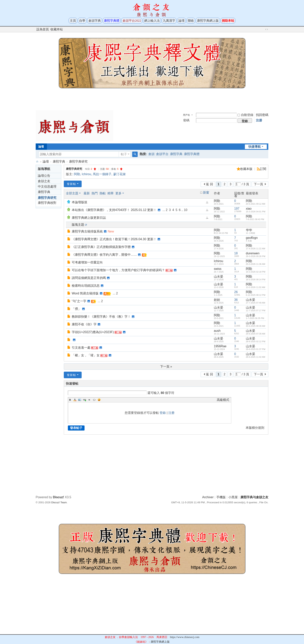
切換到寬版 (267, 29)
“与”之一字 (79, 301)
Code (94, 400)
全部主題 (72, 193)
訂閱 (263, 169)
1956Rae (220, 346)
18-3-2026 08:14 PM (256, 280)
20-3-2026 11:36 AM (256, 264)
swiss (218, 269)
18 (236, 253)
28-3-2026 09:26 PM (256, 256)
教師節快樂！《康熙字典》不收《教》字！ (101, 317)
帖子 (124, 154)
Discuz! (58, 497)
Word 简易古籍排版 (85, 293)
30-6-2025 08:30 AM (256, 326)
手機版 (221, 497)
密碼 (186, 120)
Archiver (208, 497)
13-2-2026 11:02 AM (256, 287)
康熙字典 (176, 154)
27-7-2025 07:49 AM (256, 303)
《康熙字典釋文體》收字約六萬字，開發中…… (104, 255)
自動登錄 (245, 115)
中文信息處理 (47, 187)
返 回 (209, 184)
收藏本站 (57, 29)
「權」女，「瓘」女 (86, 355)
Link (85, 400)
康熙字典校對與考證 (47, 203)
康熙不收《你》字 (84, 324)
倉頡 (151, 154)
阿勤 (77, 174)
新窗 (206, 193)
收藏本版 (247, 169)
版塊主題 (78, 225)
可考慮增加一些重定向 (87, 262)
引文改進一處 (81, 348)
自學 (82, 21)
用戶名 (187, 115)
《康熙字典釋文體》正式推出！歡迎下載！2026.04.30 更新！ (114, 239)
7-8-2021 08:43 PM (255, 219)
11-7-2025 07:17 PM (256, 310)
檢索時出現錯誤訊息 (86, 286)
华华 (249, 230)
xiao (249, 209)
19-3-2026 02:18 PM (256, 272)
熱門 (95, 193)
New (111, 231)
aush (217, 331)
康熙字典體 (192, 154)
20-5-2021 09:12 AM (256, 204)
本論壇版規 (79, 202)
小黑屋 (233, 497)
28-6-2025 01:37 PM (256, 349)
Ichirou (86, 174)
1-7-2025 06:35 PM (255, 318)
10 (186, 210)
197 (237, 209)
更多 (118, 193)
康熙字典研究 (78, 162)
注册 (259, 120)
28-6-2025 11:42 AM (256, 357)
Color (75, 400)
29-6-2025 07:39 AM (256, 334)
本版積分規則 (255, 428)
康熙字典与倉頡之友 (37, 162)
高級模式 (223, 400)
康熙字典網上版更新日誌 (89, 218)
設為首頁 (43, 29)
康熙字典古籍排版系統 (87, 231)
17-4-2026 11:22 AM (256, 249)
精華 (111, 193)
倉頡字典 (95, 21)
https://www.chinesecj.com (185, 637)
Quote (89, 400)
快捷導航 (255, 147)
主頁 (73, 21)
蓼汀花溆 (119, 174)
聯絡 (191, 21)
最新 (87, 193)
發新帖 (72, 184)
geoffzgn (252, 238)
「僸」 (76, 309)
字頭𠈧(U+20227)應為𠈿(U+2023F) (93, 332)
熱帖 (103, 193)
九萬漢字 (169, 21)
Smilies (99, 400)
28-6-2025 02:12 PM (256, 341)
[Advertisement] (152, 98)
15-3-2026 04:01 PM (256, 212)
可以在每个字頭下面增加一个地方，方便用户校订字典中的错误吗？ (118, 270)
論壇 (181, 21)
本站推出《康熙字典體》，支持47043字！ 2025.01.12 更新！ (114, 210)
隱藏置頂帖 (207, 203)
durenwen (253, 253)
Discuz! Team (59, 502)
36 (236, 300)
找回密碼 (262, 115)
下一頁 (258, 184)
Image (80, 400)
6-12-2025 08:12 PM (256, 295)
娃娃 (217, 300)
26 (236, 292)
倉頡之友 (44, 181)
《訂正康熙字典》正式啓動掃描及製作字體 (101, 247)
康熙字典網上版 (208, 21)
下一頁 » (166, 367)
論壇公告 (44, 176)
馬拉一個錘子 (102, 174)
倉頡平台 (162, 154)
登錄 (163, 413)
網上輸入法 (152, 21)
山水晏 (218, 277)
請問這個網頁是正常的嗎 (89, 278)
